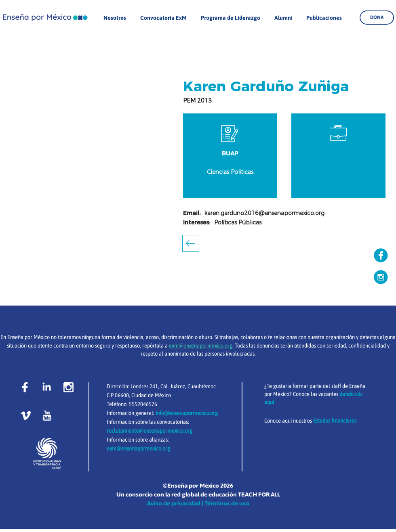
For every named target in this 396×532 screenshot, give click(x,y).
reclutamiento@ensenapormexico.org (150, 431)
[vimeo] (26, 416)
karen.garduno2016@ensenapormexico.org (264, 213)
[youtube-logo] (47, 416)
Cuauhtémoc (202, 386)
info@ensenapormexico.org (187, 413)
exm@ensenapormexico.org (138, 448)
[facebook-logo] (25, 387)
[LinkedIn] (47, 387)
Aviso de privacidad (174, 503)
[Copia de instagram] (381, 277)
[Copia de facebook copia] (381, 255)
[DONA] (377, 18)
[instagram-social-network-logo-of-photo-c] (68, 387)
